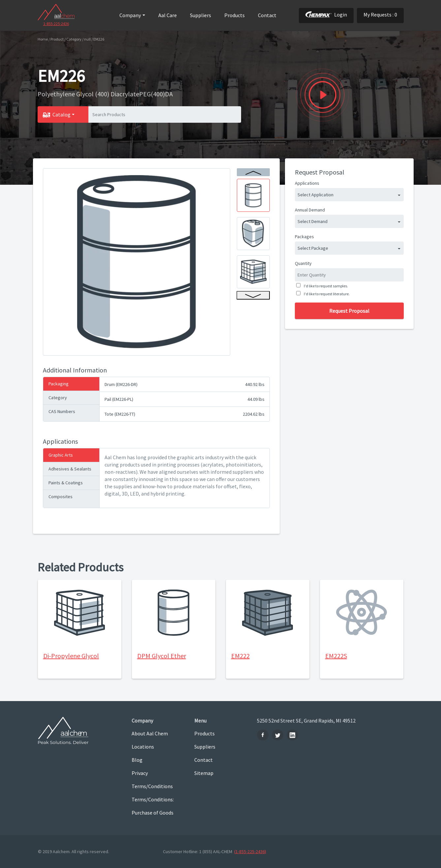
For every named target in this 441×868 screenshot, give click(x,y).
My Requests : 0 (380, 15)
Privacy (140, 773)
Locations (143, 747)
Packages (304, 237)
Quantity (303, 263)
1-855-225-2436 (56, 24)
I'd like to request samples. (325, 286)
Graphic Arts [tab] (61, 455)
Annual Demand (310, 210)
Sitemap (204, 773)
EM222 (240, 656)
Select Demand (313, 221)
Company (130, 15)
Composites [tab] (61, 497)
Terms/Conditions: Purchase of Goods (153, 806)
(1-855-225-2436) (250, 852)
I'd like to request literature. (326, 294)
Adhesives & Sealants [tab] (70, 469)
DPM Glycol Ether (162, 656)
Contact (267, 15)
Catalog (62, 114)
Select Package (313, 248)
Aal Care (168, 15)
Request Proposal (349, 311)
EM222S (336, 656)
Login (326, 15)
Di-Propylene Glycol (71, 656)
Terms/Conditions (152, 786)
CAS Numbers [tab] (62, 411)
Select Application (315, 195)
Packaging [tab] (59, 384)
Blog (137, 760)
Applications (307, 183)
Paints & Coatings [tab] (66, 483)
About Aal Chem (150, 733)
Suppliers (201, 15)
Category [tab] (58, 398)
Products (235, 15)
